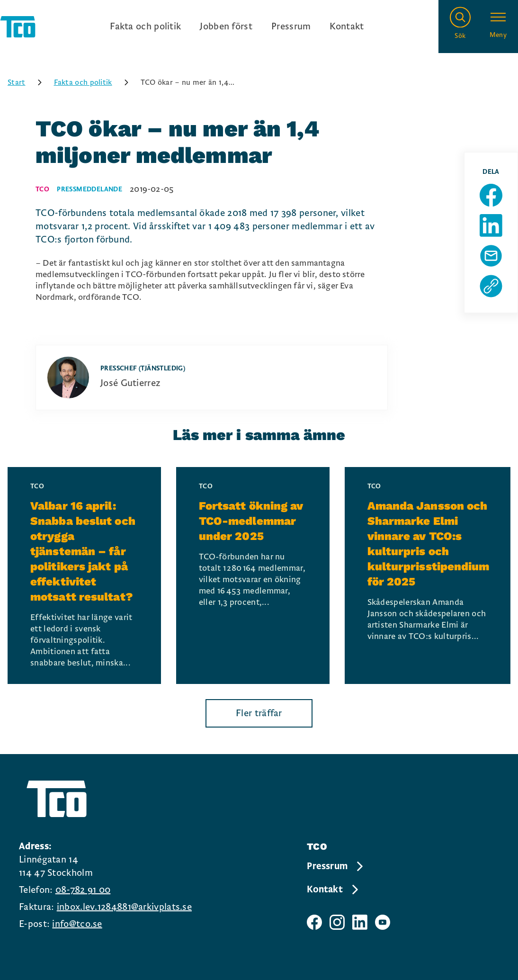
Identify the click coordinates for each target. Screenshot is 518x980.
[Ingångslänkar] (237, 27)
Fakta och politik (145, 27)
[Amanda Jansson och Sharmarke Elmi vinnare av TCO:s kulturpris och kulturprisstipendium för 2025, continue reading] (428, 575)
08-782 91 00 (83, 890)
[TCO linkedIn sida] (360, 922)
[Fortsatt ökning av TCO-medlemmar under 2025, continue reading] (253, 575)
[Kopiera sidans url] (491, 286)
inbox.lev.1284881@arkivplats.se (124, 907)
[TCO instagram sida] (337, 922)
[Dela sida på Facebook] (491, 195)
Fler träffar (259, 713)
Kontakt (347, 27)
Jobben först (226, 27)
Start (28, 82)
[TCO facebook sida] (314, 922)
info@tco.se (77, 924)
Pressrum (291, 27)
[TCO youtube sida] (383, 922)
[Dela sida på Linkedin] (491, 225)
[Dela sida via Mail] (491, 256)
